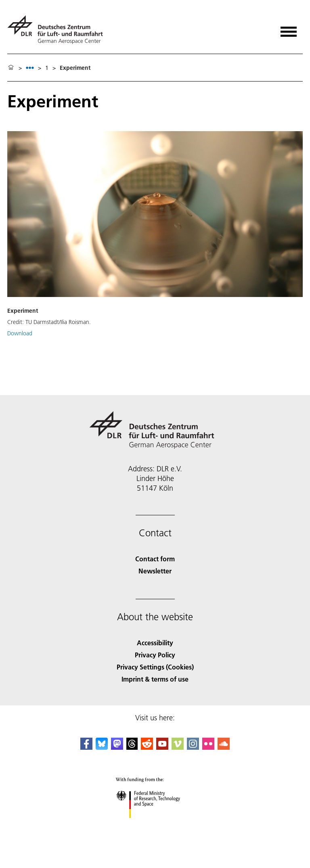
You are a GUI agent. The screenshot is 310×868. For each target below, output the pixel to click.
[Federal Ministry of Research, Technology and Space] (155, 825)
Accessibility (155, 643)
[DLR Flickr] (208, 747)
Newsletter (155, 571)
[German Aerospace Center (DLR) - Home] (58, 30)
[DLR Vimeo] (178, 747)
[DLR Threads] (132, 747)
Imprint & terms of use (155, 679)
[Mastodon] (117, 747)
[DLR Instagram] (193, 747)
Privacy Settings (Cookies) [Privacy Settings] (155, 667)
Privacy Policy (155, 655)
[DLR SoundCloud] (224, 747)
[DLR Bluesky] (102, 747)
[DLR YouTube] (162, 747)
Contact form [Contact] (155, 559)
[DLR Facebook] (86, 747)
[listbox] (30, 68)
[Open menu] (289, 29)
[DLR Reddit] (147, 747)
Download (20, 333)
